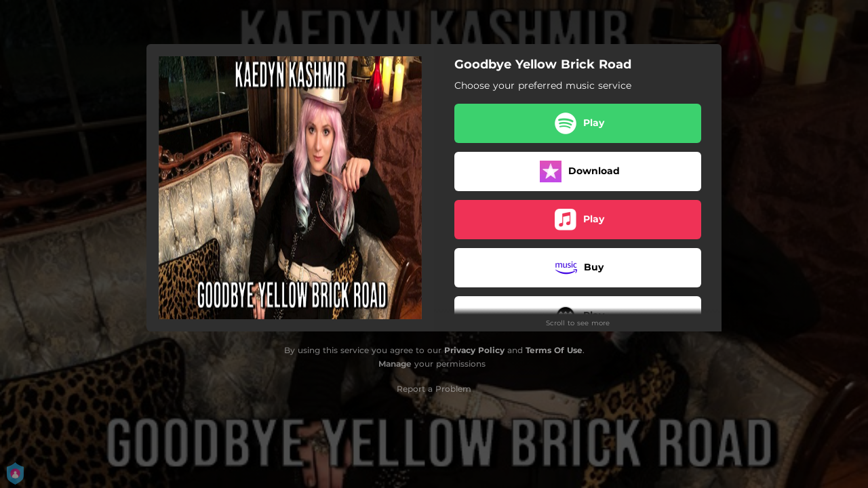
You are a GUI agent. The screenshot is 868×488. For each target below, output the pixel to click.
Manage (395, 364)
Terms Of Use (554, 350)
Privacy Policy (474, 350)
